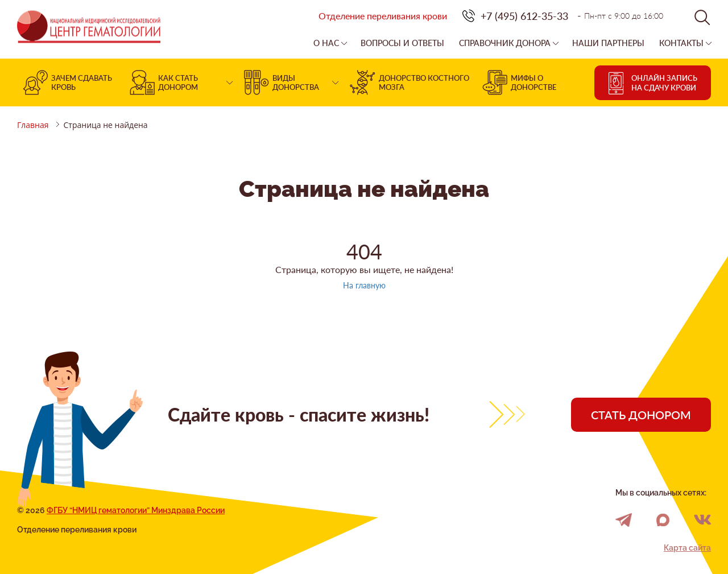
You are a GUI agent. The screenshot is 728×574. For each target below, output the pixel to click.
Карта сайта (687, 548)
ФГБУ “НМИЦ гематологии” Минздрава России (136, 510)
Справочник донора (505, 43)
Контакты (681, 43)
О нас (326, 43)
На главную (364, 285)
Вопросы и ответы (402, 43)
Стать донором (641, 415)
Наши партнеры (608, 43)
